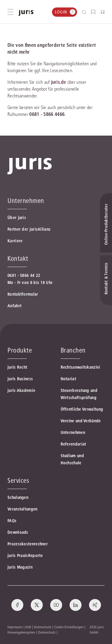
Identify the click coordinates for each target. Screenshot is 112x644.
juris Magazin (20, 567)
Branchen (73, 350)
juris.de (59, 82)
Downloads (18, 532)
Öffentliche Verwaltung (82, 409)
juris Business (20, 379)
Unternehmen (73, 432)
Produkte (20, 350)
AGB (28, 627)
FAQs (12, 521)
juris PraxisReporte (25, 555)
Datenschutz (43, 627)
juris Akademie (21, 390)
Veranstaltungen (23, 509)
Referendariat (73, 444)
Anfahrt (14, 306)
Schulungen (18, 497)
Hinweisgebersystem (21, 632)
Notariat (68, 379)
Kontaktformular (23, 294)
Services (18, 480)
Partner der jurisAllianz (29, 229)
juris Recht (17, 367)
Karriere (15, 241)
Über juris (17, 218)
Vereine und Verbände (81, 421)
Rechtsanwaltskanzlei (80, 367)
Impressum (15, 627)
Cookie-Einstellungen (69, 627)
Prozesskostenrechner (28, 544)
